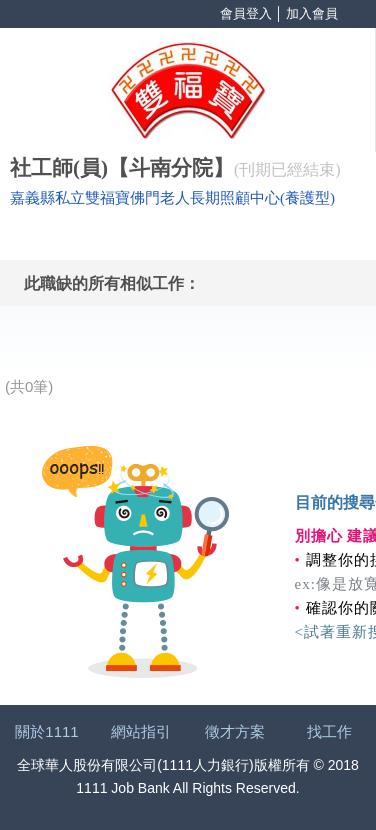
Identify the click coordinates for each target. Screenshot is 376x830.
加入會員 (312, 13)
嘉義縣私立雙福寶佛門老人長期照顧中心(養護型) (172, 198)
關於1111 (46, 731)
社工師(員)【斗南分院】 (122, 168)
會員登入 (246, 13)
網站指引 (141, 731)
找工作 (329, 731)
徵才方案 (235, 731)
